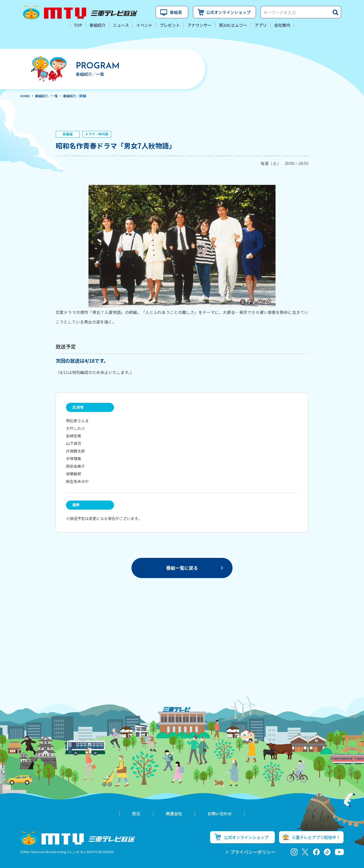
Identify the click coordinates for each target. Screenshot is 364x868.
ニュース (121, 25)
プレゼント (170, 25)
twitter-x (305, 852)
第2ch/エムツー (233, 25)
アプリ (261, 25)
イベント (144, 25)
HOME (25, 96)
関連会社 (174, 813)
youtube (339, 852)
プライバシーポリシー (253, 852)
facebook (316, 852)
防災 (136, 813)
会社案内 (282, 25)
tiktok (327, 852)
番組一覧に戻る (182, 568)
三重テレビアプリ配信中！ (316, 837)
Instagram (294, 852)
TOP (78, 25)
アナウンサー (199, 25)
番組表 (176, 12)
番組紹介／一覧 (46, 96)
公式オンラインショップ (228, 12)
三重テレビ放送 (80, 12)
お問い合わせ (220, 813)
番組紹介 (98, 25)
